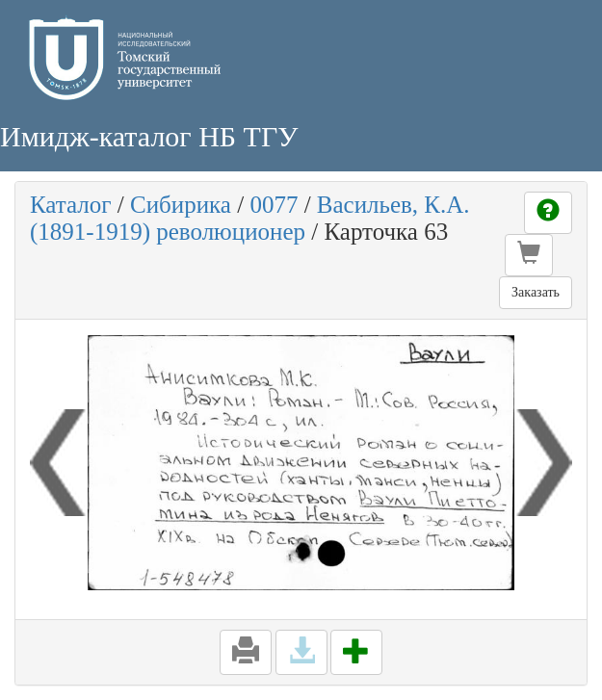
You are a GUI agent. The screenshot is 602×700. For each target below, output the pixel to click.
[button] (529, 255)
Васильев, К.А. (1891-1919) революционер (250, 218)
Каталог (71, 205)
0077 (274, 205)
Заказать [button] (536, 292)
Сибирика (181, 205)
